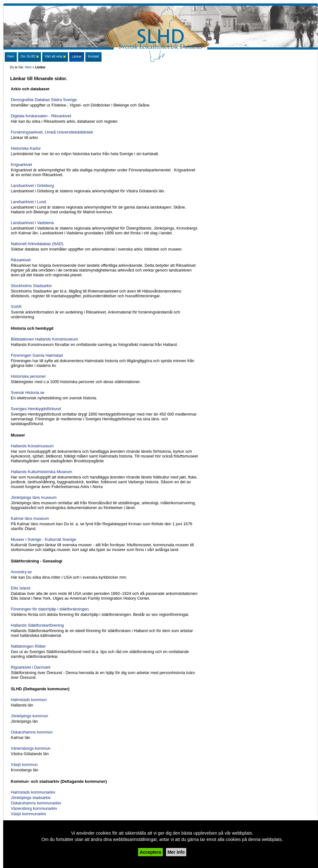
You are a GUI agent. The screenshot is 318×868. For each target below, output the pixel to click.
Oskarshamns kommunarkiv (36, 803)
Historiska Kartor (26, 148)
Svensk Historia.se (28, 393)
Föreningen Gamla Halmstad (37, 355)
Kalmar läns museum (30, 518)
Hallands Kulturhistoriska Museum (41, 472)
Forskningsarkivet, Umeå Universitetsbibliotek (52, 132)
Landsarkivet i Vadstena (32, 223)
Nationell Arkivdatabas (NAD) (37, 244)
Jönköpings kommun (29, 716)
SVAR (16, 307)
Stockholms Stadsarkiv (31, 286)
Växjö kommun (24, 765)
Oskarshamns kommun (32, 732)
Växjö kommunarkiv (29, 814)
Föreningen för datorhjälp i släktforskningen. (50, 609)
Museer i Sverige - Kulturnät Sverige (43, 539)
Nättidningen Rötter (28, 646)
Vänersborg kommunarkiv (34, 808)
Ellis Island (20, 588)
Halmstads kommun (29, 700)
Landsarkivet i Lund (28, 202)
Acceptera (150, 852)
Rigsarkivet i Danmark (31, 667)
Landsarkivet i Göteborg (32, 186)
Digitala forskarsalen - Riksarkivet (41, 116)
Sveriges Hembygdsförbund (36, 409)
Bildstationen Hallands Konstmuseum (44, 339)
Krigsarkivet (21, 165)
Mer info (176, 852)
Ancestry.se (21, 572)
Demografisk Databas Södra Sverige (44, 100)
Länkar (77, 56)
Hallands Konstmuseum (32, 446)
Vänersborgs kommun (31, 748)
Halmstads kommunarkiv (33, 792)
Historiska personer (28, 376)
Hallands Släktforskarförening (37, 625)
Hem (28, 67)
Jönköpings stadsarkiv (31, 798)
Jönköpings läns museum (34, 497)
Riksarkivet (21, 260)
